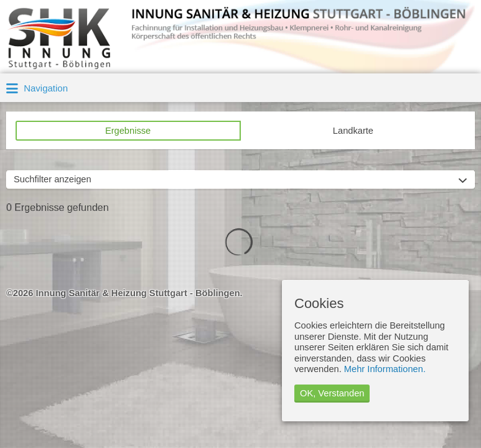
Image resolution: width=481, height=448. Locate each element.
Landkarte (353, 131)
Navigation (37, 89)
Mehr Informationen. (385, 369)
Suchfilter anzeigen (53, 179)
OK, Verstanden (332, 393)
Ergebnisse (128, 131)
